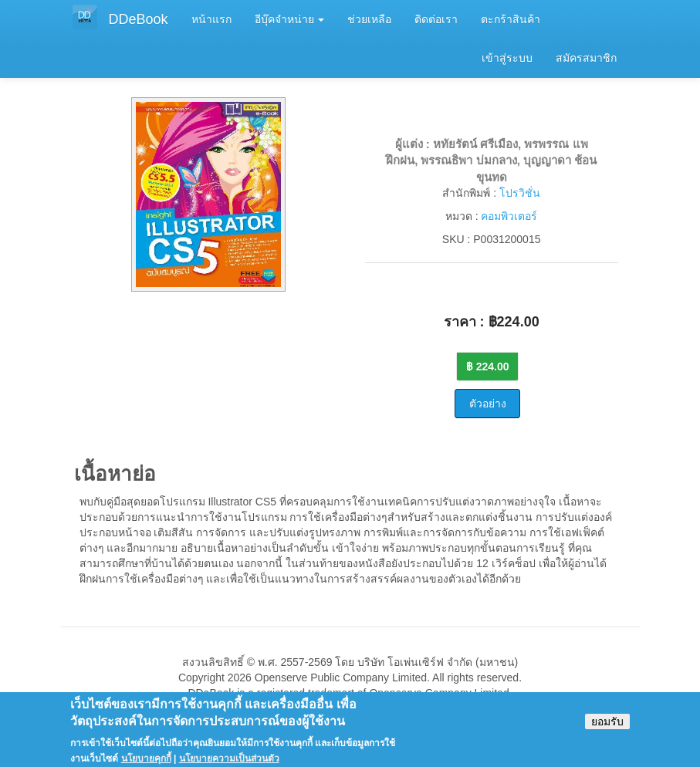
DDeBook (139, 19)
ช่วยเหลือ (369, 19)
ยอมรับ (607, 727)
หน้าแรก (211, 19)
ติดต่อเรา (436, 19)
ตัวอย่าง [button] (488, 404)
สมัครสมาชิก (586, 58)
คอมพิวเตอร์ (509, 216)
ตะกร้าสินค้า (511, 19)
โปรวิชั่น (520, 193)
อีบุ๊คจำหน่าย (290, 19)
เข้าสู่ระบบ (507, 58)
